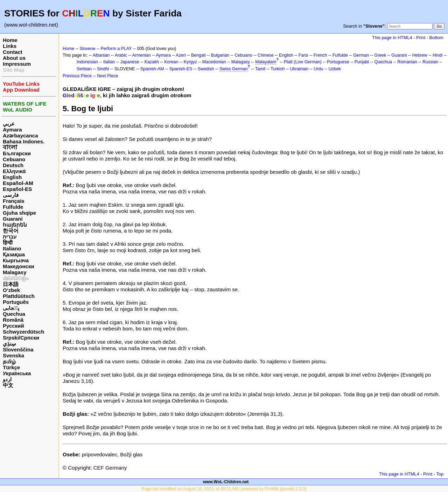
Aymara (12, 130)
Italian (109, 62)
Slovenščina (18, 350)
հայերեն (15, 225)
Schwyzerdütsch (23, 332)
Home (10, 40)
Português (16, 302)
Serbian (84, 69)
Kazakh (152, 62)
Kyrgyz (190, 62)
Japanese (129, 62)
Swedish (206, 69)
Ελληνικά (14, 171)
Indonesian (87, 62)
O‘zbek (11, 290)
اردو (7, 379)
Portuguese (338, 62)
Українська (17, 373)
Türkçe (11, 367)
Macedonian (214, 62)
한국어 (11, 231)
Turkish (278, 69)
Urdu (318, 69)
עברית (10, 237)
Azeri (181, 55)
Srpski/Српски (21, 338)
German (361, 55)
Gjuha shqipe (19, 213)
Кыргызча (16, 260)
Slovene (87, 49)
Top (440, 474)
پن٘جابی (11, 308)
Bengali (198, 55)
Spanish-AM (152, 69)
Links (10, 46)
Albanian (101, 55)
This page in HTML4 (392, 38)
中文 (8, 385)
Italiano (12, 248)
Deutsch (13, 165)
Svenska (13, 355)
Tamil (260, 69)
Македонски (19, 266)
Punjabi (362, 62)
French (320, 55)
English (12, 177)
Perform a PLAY (116, 49)
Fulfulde (13, 207)
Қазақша (14, 254)
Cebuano (14, 159)
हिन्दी (8, 243)
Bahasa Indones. (24, 141)
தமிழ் (9, 361)
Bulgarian (220, 55)
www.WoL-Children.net (226, 482)
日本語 (11, 284)
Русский (13, 326)
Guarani (13, 219)
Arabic (121, 55)
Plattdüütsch (19, 296)
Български (17, 153)
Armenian (141, 55)
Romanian (407, 62)
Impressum (17, 64)
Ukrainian (299, 69)
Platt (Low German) (303, 62)
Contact (13, 52)
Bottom (436, 38)
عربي (9, 124)
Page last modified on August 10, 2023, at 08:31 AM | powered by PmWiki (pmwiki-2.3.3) (224, 489)
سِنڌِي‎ (9, 344)
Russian (430, 62)
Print (421, 38)
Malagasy (15, 272)
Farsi (303, 55)
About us (14, 58)
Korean (171, 62)
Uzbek (335, 69)
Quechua (14, 314)
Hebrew (420, 55)
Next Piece (107, 76)
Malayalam (266, 62)
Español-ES (17, 189)
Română (13, 320)
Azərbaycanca (20, 136)
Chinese (266, 55)
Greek (380, 55)
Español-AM (18, 183)
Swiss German (234, 69)
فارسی (11, 195)
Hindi (437, 55)
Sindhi (103, 69)
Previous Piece (77, 76)
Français (14, 201)
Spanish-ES (181, 69)
